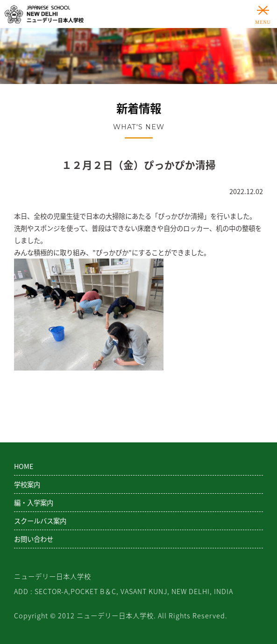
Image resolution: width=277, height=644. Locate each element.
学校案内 (27, 484)
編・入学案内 (34, 503)
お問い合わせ (34, 539)
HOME (24, 466)
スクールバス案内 (40, 521)
